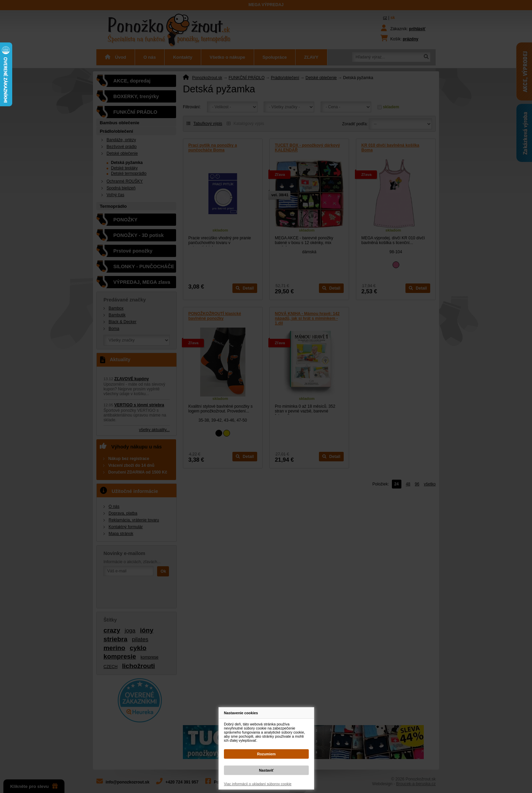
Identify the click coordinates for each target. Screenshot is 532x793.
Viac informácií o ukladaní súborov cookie (258, 784)
